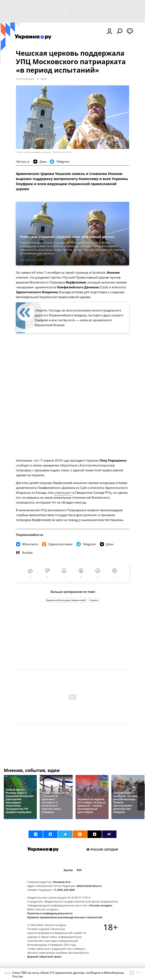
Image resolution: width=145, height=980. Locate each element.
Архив (68, 870)
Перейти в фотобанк (62, 152)
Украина (94, 600)
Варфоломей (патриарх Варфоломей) (66, 600)
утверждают (63, 493)
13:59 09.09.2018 (25, 79)
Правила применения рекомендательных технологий (65, 917)
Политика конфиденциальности (50, 913)
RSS (79, 870)
